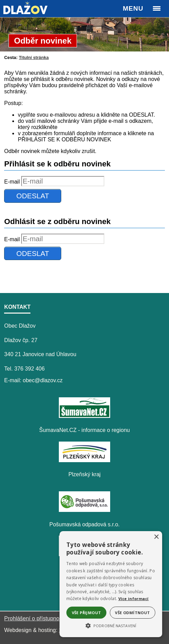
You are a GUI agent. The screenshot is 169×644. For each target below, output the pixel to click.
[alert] (111, 584)
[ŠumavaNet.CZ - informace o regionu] (84, 416)
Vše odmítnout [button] (132, 613)
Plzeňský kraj (84, 474)
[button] (111, 625)
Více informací (134, 599)
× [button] (156, 537)
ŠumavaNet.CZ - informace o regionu (85, 430)
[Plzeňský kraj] (84, 460)
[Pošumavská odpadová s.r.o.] (84, 510)
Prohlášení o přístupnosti (34, 618)
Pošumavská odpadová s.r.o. (84, 524)
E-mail (12, 182)
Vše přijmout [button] (87, 613)
